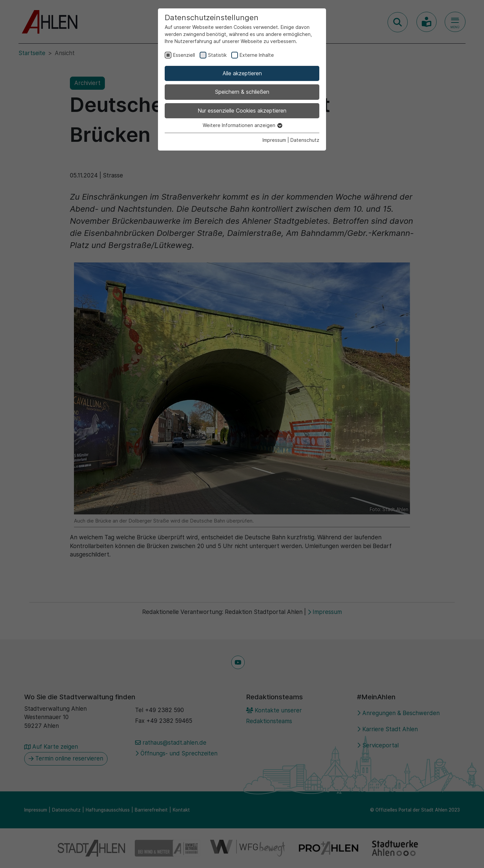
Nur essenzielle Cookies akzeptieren (242, 111)
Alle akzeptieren (242, 73)
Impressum (274, 140)
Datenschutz (305, 140)
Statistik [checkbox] (217, 55)
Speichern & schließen (242, 92)
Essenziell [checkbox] (184, 55)
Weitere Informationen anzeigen (242, 125)
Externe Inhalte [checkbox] (257, 55)
